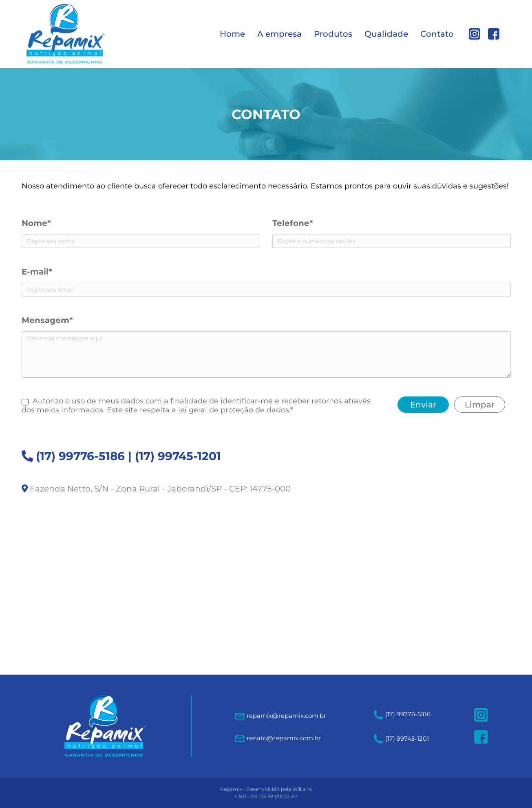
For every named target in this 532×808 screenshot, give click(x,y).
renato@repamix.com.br (284, 738)
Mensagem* (47, 320)
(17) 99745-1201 (178, 456)
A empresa (279, 34)
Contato (437, 34)
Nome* (36, 223)
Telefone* (293, 223)
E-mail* (37, 272)
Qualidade (386, 34)
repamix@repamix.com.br (286, 716)
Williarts (302, 789)
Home (232, 34)
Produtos (333, 34)
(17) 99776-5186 (80, 456)
